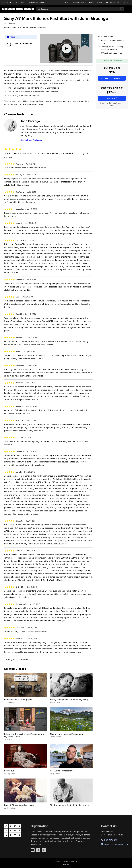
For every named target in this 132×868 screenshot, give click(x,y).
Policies (66, 864)
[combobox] (80, 9)
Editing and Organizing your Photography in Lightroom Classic (24, 735)
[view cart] (100, 2)
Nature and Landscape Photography (67, 734)
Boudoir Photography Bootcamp (19, 805)
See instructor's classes (31, 140)
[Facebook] (38, 850)
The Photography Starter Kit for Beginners (69, 805)
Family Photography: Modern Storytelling (69, 700)
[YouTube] (33, 850)
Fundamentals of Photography (18, 700)
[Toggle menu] (128, 9)
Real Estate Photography (61, 771)
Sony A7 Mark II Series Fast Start (19, 44)
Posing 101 (9, 771)
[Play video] (66, 49)
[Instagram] (44, 850)
